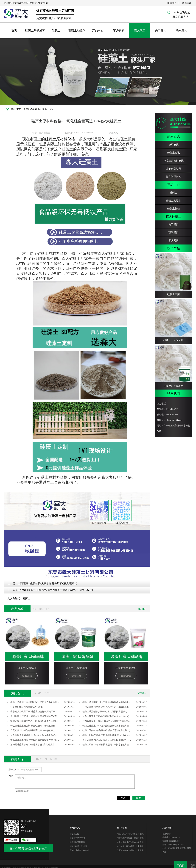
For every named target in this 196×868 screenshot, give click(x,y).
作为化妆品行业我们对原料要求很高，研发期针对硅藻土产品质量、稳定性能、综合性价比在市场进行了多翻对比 (131, 835)
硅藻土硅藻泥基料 (77, 842)
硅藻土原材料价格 (60, 139)
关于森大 (161, 30)
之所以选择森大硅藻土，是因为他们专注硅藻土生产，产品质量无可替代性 (131, 851)
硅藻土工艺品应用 (77, 838)
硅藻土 (56, 30)
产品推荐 (17, 609)
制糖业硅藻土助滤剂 (78, 846)
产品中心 (98, 30)
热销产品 (75, 828)
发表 (123, 798)
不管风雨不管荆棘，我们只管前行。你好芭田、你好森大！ (130, 839)
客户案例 (119, 30)
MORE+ (142, 609)
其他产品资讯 (174, 169)
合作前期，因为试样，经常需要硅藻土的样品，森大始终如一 (131, 847)
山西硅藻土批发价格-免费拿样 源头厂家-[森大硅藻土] (47, 583)
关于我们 (174, 224)
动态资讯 (35, 109)
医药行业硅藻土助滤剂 (79, 850)
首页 (14, 30)
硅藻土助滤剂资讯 (174, 161)
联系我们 (186, 3)
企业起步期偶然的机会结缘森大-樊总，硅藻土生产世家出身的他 (130, 843)
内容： (12, 776)
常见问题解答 (174, 177)
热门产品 (174, 248)
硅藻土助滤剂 (77, 30)
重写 (139, 798)
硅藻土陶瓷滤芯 (35, 30)
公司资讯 (174, 145)
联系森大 (182, 30)
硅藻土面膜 (74, 834)
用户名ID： (14, 770)
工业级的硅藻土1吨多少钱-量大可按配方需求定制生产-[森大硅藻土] (55, 590)
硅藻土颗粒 (174, 209)
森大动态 (140, 30)
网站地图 (172, 3)
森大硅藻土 (174, 217)
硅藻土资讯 (48, 109)
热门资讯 (17, 693)
